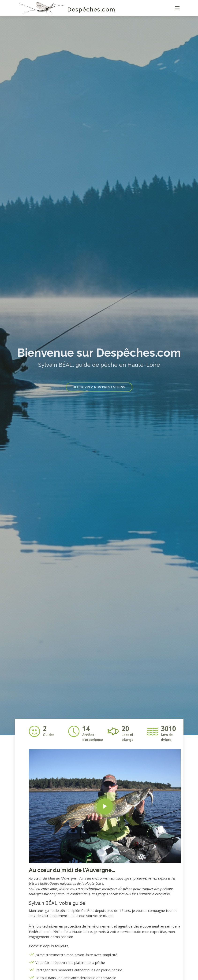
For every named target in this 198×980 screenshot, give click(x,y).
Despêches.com (91, 9)
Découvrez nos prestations (99, 392)
